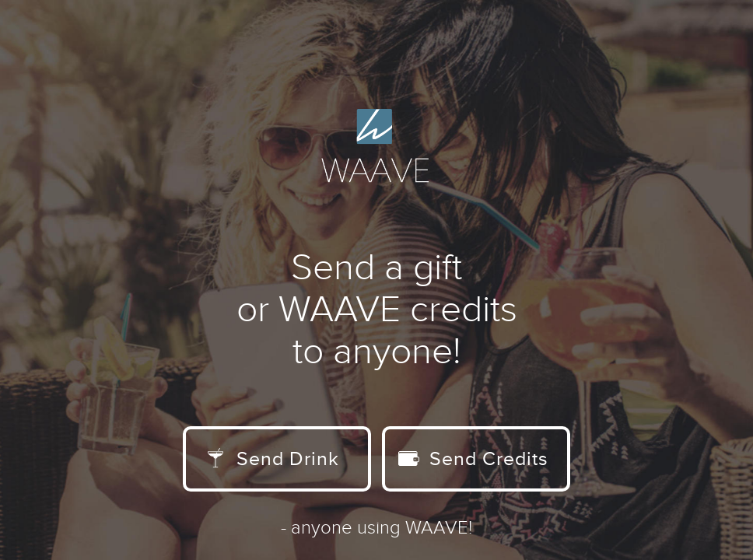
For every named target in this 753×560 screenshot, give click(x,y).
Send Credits (473, 459)
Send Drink (273, 459)
